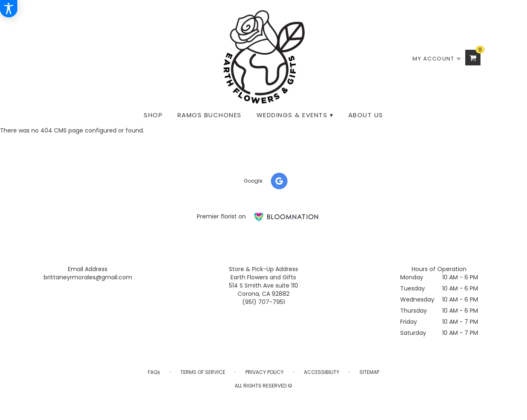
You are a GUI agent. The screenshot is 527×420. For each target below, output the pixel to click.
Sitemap (369, 372)
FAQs (154, 372)
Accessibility (322, 372)
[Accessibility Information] (9, 9)
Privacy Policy (265, 372)
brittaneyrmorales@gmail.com (88, 277)
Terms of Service (203, 372)
